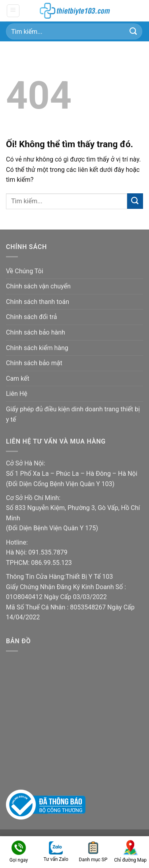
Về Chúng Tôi (25, 271)
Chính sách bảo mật (34, 363)
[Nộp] (134, 31)
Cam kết (18, 379)
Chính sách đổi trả (32, 317)
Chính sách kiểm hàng (37, 348)
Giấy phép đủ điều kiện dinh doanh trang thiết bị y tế (73, 414)
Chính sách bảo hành (36, 332)
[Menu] (13, 11)
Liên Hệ (17, 394)
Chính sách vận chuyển (38, 286)
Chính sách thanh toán (38, 302)
